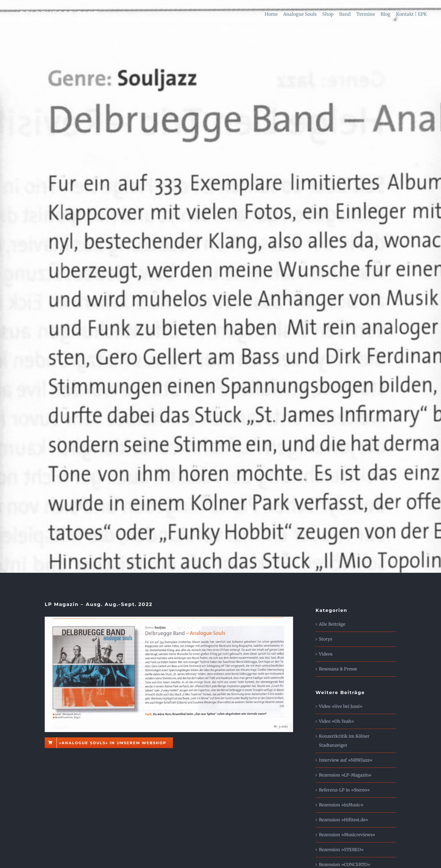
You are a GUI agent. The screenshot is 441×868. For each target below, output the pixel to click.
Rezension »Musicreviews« (347, 835)
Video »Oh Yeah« (337, 721)
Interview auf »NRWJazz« (346, 760)
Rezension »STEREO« (341, 850)
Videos (326, 654)
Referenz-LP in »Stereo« (344, 790)
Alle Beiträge (332, 624)
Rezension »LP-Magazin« (345, 775)
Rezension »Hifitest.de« (344, 820)
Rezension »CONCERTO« (345, 864)
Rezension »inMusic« (341, 805)
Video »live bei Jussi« (341, 706)
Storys (326, 639)
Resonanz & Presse (338, 669)
